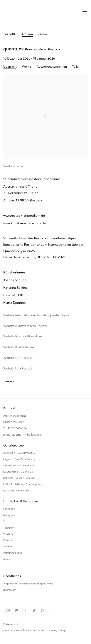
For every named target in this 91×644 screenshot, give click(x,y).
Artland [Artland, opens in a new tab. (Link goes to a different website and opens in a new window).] (51, 611)
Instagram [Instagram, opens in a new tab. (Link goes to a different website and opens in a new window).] (8, 611)
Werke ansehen (14, 166)
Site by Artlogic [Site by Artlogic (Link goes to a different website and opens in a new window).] (58, 631)
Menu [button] (84, 13)
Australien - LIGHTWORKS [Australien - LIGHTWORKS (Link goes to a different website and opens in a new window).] (19, 453)
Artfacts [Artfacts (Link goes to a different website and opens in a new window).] (8, 547)
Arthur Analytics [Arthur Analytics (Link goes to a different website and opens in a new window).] (13, 553)
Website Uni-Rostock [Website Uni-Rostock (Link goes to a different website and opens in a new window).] (18, 358)
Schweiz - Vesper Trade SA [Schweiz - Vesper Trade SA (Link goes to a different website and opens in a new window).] (19, 478)
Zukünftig (10, 35)
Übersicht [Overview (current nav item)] (10, 67)
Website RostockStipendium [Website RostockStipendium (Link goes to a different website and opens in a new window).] (23, 337)
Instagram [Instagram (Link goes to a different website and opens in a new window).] (9, 515)
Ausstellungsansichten (52, 67)
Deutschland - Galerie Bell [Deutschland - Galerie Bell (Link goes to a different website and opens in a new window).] (19, 472)
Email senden (43, 611)
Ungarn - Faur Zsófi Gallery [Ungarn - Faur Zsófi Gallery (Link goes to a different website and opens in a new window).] (19, 459)
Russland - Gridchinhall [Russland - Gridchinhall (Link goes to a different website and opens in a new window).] (17, 491)
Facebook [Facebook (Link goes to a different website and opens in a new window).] (9, 509)
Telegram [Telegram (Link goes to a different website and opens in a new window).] (9, 528)
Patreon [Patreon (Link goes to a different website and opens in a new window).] (8, 540)
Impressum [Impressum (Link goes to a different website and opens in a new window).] (10, 590)
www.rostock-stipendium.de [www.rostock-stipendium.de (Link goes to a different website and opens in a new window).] (24, 216)
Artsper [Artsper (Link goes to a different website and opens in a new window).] (8, 559)
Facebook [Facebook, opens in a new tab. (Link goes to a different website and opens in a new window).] (25, 611)
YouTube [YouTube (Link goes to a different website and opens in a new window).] (8, 534)
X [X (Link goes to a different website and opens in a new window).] (4, 521)
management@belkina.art (24, 435)
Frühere (27, 35)
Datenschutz (11, 624)
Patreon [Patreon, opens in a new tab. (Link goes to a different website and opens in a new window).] (17, 611)
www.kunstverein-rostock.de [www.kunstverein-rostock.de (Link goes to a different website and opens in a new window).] (24, 223)
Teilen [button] (76, 67)
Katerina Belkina (21, 13)
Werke (27, 67)
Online (43, 35)
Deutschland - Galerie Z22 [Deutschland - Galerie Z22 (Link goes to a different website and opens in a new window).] (19, 466)
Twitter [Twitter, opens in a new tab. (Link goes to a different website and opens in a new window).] (34, 611)
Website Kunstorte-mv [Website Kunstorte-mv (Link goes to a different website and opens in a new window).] (19, 347)
